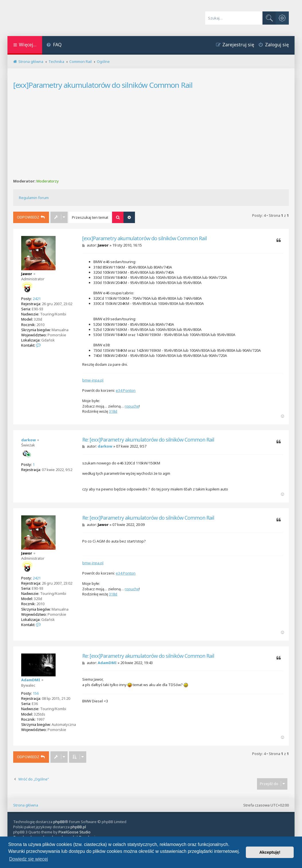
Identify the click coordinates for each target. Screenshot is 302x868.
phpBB (59, 822)
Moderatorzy (48, 181)
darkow (29, 440)
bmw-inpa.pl (93, 380)
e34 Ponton (126, 390)
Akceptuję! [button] (270, 852)
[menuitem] (54, 45)
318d (113, 411)
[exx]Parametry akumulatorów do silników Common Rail (103, 85)
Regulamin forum (34, 198)
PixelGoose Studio (74, 832)
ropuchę (132, 406)
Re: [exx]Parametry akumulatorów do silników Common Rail (148, 440)
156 (36, 693)
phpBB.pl (78, 827)
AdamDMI (31, 680)
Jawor (27, 274)
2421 (37, 299)
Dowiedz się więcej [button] (29, 859)
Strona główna (26, 805)
